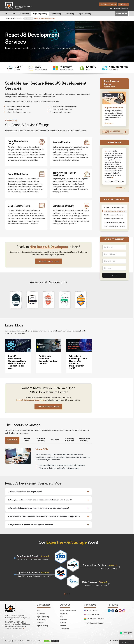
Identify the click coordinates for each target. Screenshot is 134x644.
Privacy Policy (115, 640)
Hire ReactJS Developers (49, 247)
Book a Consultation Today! (48, 407)
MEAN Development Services (114, 215)
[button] (47, 492)
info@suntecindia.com (119, 8)
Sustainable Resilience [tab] (41, 440)
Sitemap (63, 626)
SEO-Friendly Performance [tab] (69, 440)
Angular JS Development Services (115, 207)
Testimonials (65, 629)
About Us (65, 605)
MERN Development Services (114, 219)
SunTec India (19, 5)
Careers (63, 623)
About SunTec (122, 13)
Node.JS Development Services (114, 222)
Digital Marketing (85, 14)
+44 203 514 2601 (92, 615)
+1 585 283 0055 (92, 610)
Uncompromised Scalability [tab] (84, 440)
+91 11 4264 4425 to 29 (94, 619)
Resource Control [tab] (26, 440)
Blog (62, 617)
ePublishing (70, 14)
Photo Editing (56, 14)
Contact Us (124, 4)
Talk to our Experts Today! (48, 261)
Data (13, 14)
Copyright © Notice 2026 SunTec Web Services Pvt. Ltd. (24, 641)
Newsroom (64, 614)
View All (121, 188)
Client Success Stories (108, 4)
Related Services (114, 199)
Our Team (64, 620)
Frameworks (28, 18)
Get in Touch (127, 642)
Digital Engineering (40, 14)
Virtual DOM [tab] (12, 440)
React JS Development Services (115, 211)
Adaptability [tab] (55, 440)
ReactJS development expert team (31, 400)
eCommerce (24, 14)
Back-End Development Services (115, 226)
